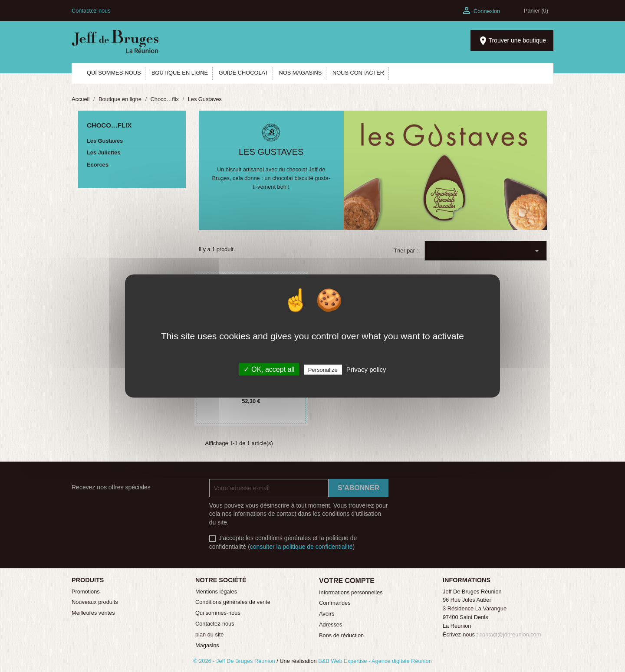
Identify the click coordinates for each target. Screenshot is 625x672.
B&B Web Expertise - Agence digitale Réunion (375, 661)
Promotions (86, 592)
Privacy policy (366, 369)
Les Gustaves (105, 141)
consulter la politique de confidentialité (301, 547)
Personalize (323, 370)
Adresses (331, 624)
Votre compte (347, 581)
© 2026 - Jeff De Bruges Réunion (235, 661)
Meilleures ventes (93, 613)
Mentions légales (216, 592)
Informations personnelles (351, 592)
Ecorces (98, 165)
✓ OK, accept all (269, 369)
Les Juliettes (104, 152)
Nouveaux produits (95, 602)
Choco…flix (109, 125)
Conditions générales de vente (233, 602)
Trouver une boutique (512, 41)
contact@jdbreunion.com (510, 634)
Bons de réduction (341, 635)
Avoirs (327, 614)
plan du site (209, 634)
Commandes (335, 603)
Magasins (207, 645)
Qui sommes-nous (218, 613)
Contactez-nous (91, 11)
